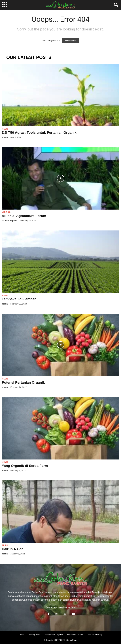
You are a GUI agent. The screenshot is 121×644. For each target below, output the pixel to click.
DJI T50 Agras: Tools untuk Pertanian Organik (39, 133)
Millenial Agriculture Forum (24, 216)
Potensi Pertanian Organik (23, 382)
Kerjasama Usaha (75, 635)
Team (5, 545)
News (5, 129)
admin (5, 137)
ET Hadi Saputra (9, 221)
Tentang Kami (34, 635)
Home (21, 635)
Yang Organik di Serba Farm (25, 466)
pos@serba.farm (67, 607)
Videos (6, 212)
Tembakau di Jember (19, 299)
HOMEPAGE (70, 41)
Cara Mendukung (95, 635)
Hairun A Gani (13, 549)
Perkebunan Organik (54, 635)
